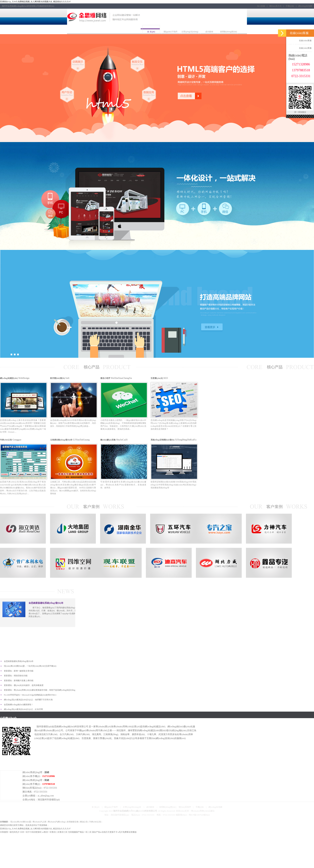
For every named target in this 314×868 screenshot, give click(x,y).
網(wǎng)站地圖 (305, 6)
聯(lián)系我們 (185, 807)
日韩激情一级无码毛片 (10, 832)
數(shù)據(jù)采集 (123, 459)
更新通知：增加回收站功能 (16, 676)
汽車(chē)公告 (23, 459)
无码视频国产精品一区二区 (80, 832)
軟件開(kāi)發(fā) (73, 397)
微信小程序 (123, 397)
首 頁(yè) (96, 807)
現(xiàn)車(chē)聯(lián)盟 (21, 822)
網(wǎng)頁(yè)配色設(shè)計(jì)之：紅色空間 (23, 709)
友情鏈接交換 (73, 822)
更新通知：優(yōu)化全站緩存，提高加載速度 (24, 685)
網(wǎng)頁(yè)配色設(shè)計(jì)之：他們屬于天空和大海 (28, 700)
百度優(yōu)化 (174, 397)
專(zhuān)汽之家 (39, 822)
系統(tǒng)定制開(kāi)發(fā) (174, 459)
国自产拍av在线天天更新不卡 (105, 832)
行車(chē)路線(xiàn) (11, 764)
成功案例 (150, 807)
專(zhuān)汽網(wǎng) (57, 822)
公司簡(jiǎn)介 (8, 718)
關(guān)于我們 (111, 807)
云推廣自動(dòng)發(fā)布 (73, 459)
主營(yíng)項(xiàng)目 (132, 807)
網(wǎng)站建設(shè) (23, 397)
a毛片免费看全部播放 (127, 832)
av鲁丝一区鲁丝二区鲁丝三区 (55, 832)
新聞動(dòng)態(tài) (167, 807)
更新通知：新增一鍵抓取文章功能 (19, 671)
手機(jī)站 (290, 6)
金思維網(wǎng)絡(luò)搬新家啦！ (19, 705)
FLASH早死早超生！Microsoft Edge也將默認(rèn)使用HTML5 (30, 695)
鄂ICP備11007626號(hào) (199, 815)
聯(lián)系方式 (275, 6)
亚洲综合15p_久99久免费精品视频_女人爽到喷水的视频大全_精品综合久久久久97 (35, 2)
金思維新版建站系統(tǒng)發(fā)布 (19, 661)
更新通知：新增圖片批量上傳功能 (19, 681)
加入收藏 (261, 6)
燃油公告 (84, 822)
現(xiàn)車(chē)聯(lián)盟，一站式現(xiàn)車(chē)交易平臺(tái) (30, 666)
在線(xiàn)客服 (300, 41)
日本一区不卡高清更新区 (31, 832)
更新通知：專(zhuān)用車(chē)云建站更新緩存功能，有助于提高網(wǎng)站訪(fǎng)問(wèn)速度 (45, 690)
